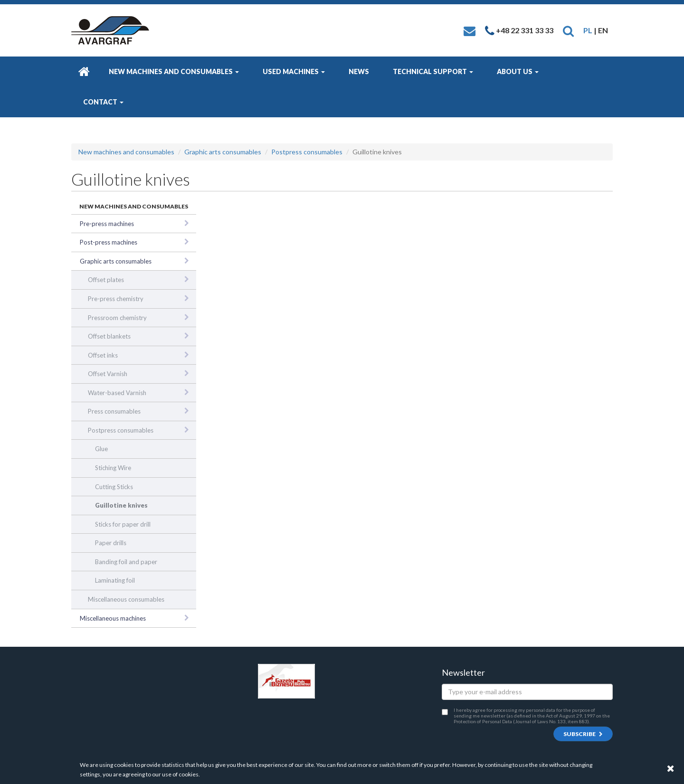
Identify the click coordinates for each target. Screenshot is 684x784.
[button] (568, 30)
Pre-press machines (107, 224)
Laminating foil (115, 580)
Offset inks (103, 355)
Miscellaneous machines (113, 618)
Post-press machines (109, 242)
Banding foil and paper (126, 562)
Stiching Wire (113, 468)
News (359, 71)
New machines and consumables (174, 71)
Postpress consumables (307, 152)
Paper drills (111, 543)
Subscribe (583, 734)
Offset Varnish (108, 374)
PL (588, 30)
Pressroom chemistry (117, 318)
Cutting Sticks (114, 487)
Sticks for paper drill (123, 524)
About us (518, 71)
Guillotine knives (121, 505)
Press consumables (114, 411)
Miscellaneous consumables (126, 599)
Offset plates (106, 280)
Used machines (294, 71)
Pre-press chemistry (116, 299)
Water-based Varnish (117, 393)
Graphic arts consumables (223, 152)
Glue (101, 449)
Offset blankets (109, 336)
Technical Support (433, 71)
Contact (103, 102)
